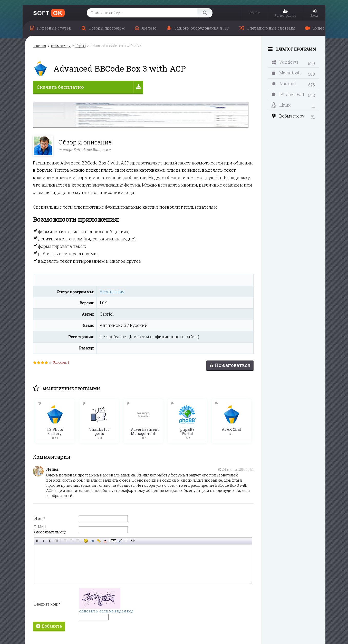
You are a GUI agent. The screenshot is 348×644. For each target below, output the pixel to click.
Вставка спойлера (133, 539)
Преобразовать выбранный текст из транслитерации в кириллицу (126, 539)
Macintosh (286, 73)
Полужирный (37, 539)
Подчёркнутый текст (50, 539)
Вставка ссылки (92, 539)
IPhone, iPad (288, 94)
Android (284, 84)
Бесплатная (112, 292)
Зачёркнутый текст (57, 539)
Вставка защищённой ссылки (99, 539)
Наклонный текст (44, 539)
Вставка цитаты (120, 539)
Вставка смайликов (86, 539)
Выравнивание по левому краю (65, 539)
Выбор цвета (105, 539)
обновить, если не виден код (106, 609)
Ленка (52, 468)
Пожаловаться (230, 365)
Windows (285, 62)
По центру (71, 539)
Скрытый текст (113, 539)
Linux (281, 105)
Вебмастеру (288, 116)
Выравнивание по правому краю (78, 539)
